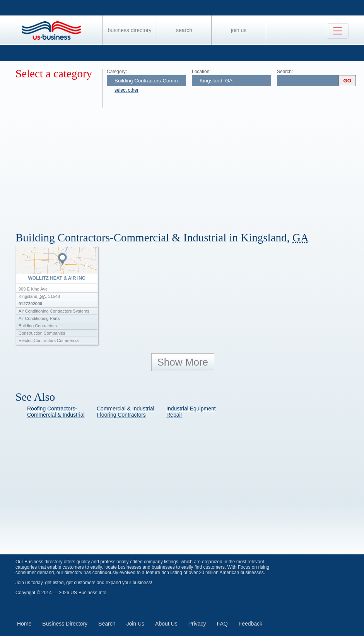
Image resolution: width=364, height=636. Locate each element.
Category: (117, 72)
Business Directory (130, 30)
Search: (285, 72)
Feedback (250, 624)
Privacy (197, 624)
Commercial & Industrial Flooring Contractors (126, 412)
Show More (183, 362)
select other (126, 90)
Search (184, 30)
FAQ (222, 624)
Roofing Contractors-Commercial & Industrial (56, 412)
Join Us (239, 30)
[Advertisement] (190, 166)
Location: (201, 72)
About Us (166, 624)
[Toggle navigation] (338, 31)
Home (24, 624)
